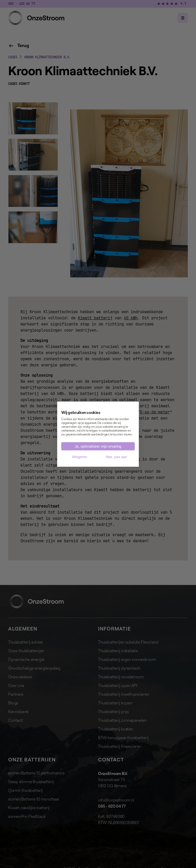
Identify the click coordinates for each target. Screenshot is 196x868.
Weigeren (80, 457)
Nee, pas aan (116, 457)
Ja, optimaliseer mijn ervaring (98, 446)
